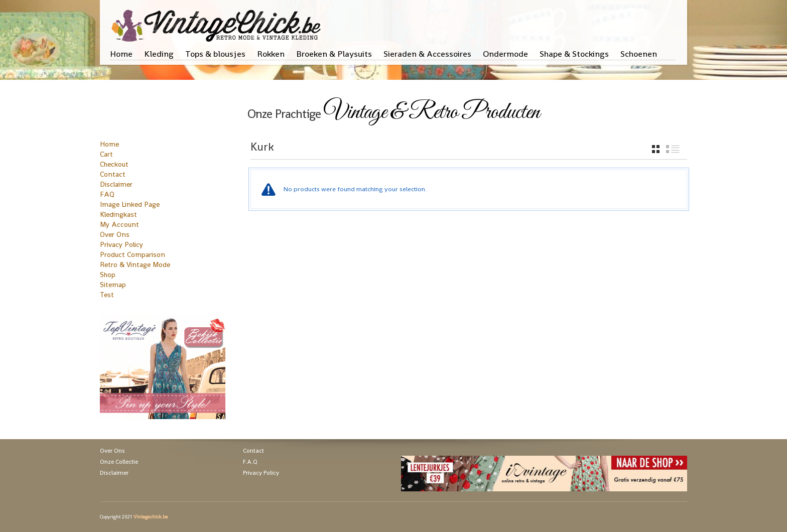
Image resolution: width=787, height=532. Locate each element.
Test (107, 295)
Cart (106, 154)
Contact (113, 174)
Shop (108, 275)
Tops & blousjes (215, 54)
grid (656, 149)
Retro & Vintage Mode (135, 264)
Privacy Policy (121, 244)
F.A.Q (250, 462)
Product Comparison (133, 254)
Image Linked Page (130, 204)
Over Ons (115, 234)
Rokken (271, 54)
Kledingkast (118, 214)
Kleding (159, 54)
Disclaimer (116, 184)
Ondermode (505, 54)
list (673, 149)
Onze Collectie (119, 462)
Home (121, 54)
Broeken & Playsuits (334, 54)
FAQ (107, 194)
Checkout (114, 164)
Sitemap (113, 285)
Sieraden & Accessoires (427, 54)
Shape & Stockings (574, 54)
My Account (119, 224)
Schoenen (639, 54)
